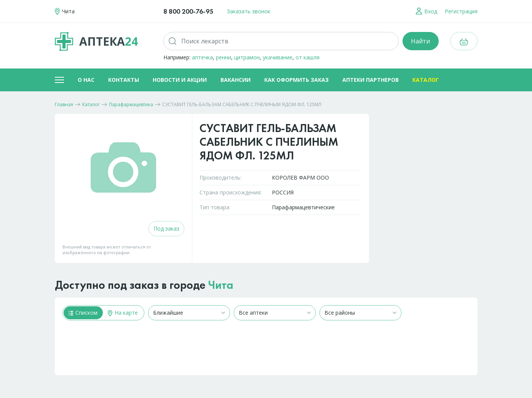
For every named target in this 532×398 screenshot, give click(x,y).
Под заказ (166, 228)
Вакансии (236, 80)
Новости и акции (180, 80)
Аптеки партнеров (371, 80)
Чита (221, 285)
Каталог (426, 80)
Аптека (96, 41)
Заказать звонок (249, 11)
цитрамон (247, 57)
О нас (86, 80)
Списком (83, 313)
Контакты (124, 80)
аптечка (202, 57)
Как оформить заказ (296, 80)
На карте (123, 313)
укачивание (278, 57)
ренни (224, 57)
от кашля (308, 57)
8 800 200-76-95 (188, 11)
